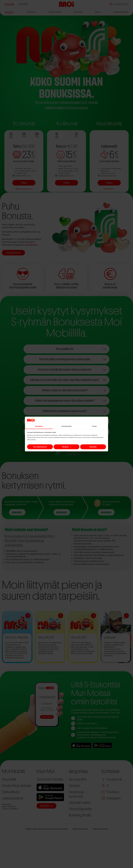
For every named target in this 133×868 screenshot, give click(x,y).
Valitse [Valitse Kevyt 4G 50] (67, 183)
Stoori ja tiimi (78, 779)
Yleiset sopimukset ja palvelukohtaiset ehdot (47, 829)
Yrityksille (23, 4)
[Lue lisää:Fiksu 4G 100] (93, 616)
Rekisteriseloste (80, 829)
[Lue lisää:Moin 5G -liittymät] (28, 616)
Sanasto (74, 786)
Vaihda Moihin (13, 253)
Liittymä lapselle (80, 809)
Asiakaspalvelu (121, 12)
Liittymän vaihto (80, 803)
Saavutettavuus (100, 829)
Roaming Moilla (80, 815)
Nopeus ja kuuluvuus (76, 794)
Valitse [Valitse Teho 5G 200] (24, 183)
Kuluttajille (10, 4)
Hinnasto (32, 12)
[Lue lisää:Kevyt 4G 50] (61, 616)
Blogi (98, 12)
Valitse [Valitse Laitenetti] (109, 183)
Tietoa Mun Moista (50, 779)
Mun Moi (46, 806)
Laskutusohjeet (13, 798)
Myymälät (9, 779)
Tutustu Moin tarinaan (17, 786)
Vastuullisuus (11, 792)
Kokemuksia (55, 12)
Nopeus (78, 12)
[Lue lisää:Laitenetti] (126, 616)
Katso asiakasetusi (24, 189)
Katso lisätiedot (109, 189)
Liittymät (10, 12)
